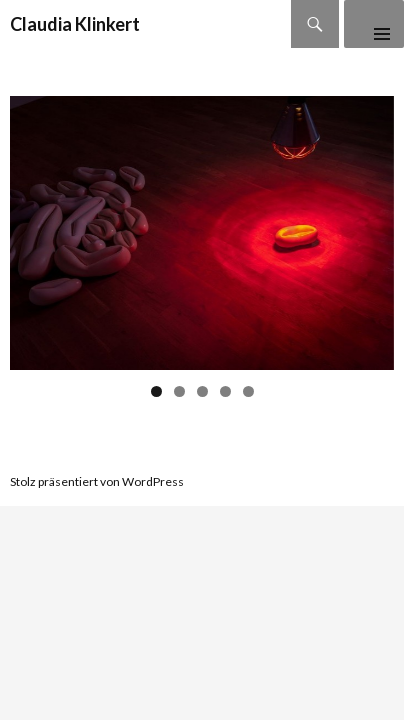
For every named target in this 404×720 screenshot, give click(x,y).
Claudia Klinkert (75, 24)
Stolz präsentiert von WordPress (97, 481)
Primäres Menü (374, 24)
